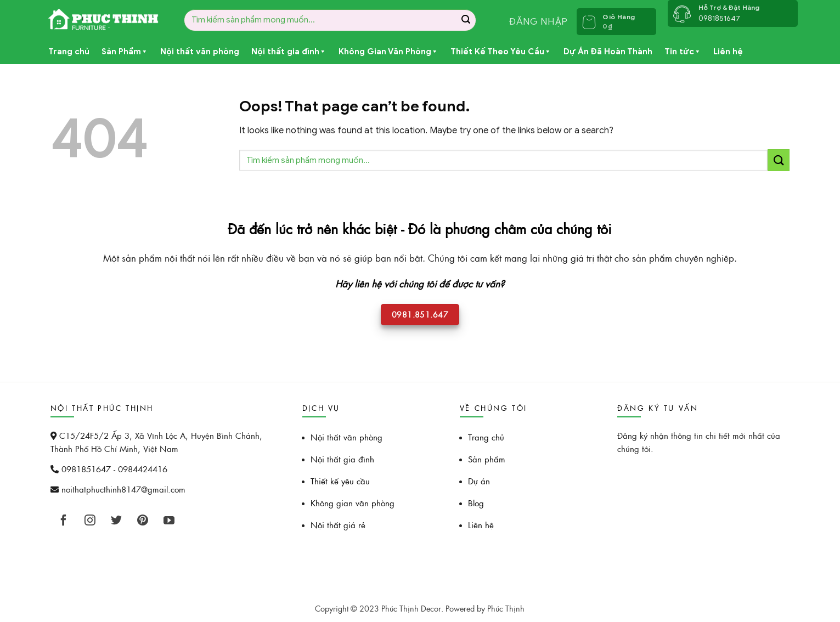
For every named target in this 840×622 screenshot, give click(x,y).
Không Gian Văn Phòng (388, 52)
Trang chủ (69, 52)
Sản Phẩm (125, 52)
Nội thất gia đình (289, 52)
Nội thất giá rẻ (338, 525)
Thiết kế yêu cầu (340, 481)
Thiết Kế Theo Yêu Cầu (501, 52)
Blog (476, 503)
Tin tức (683, 52)
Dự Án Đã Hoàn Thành (608, 52)
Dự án (479, 481)
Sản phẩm (487, 459)
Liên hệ (728, 52)
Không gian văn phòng (353, 503)
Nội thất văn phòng (200, 52)
